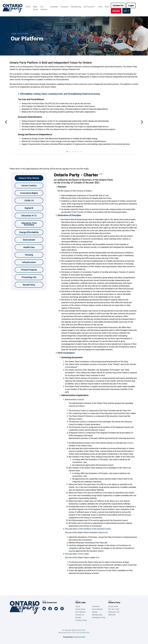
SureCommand (79, 637)
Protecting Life (29, 277)
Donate (78, 618)
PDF (101, 174)
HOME (14, 34)
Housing (29, 255)
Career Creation (29, 186)
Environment (29, 240)
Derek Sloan (80, 609)
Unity (100, 7)
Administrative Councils (75, 400)
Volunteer (64, 7)
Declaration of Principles (69, 215)
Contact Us (80, 615)
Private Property (29, 270)
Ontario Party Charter (29, 178)
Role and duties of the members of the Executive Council (88, 529)
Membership (76, 7)
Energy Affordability (29, 232)
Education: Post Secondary (29, 224)
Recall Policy (29, 285)
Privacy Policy (81, 620)
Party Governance (66, 353)
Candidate (54, 7)
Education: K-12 (29, 216)
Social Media (97, 609)
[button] (67, 152)
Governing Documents (72, 357)
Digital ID (29, 208)
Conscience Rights (29, 193)
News (107, 7)
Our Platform (44, 8)
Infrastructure (29, 262)
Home (28, 7)
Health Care (29, 247)
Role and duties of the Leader (77, 554)
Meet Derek (35, 8)
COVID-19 (29, 201)
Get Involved (89, 7)
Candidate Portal (99, 618)
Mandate (62, 187)
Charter (95, 612)
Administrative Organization (75, 395)
